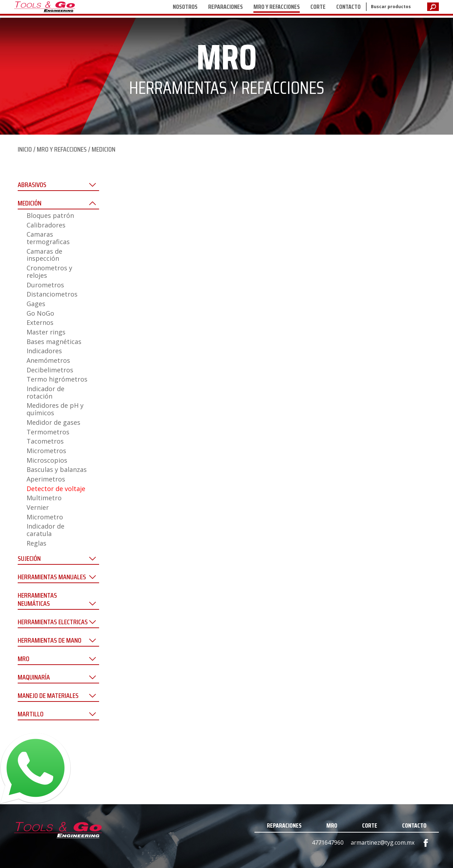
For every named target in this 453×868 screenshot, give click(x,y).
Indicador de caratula (45, 530)
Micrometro (45, 517)
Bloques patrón (50, 215)
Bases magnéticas (54, 342)
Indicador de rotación (45, 392)
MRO (332, 825)
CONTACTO (348, 7)
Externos (40, 322)
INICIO (25, 149)
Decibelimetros (50, 370)
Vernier (38, 507)
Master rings (46, 332)
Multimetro (44, 498)
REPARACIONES (225, 7)
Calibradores (46, 225)
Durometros (45, 285)
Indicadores (44, 351)
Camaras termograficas (48, 238)
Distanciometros (52, 294)
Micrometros (46, 451)
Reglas (36, 543)
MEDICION (104, 149)
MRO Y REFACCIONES (277, 7)
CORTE (318, 7)
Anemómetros (48, 360)
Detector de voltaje (56, 489)
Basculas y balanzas (57, 469)
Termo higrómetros (57, 379)
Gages (36, 304)
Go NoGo (40, 313)
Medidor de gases (53, 422)
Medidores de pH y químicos (55, 409)
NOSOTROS (185, 7)
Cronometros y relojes (49, 272)
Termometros (48, 432)
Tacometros (45, 441)
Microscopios (47, 460)
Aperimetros (46, 479)
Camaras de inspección (44, 255)
